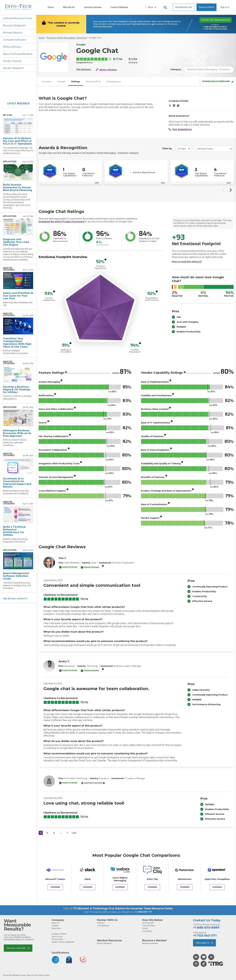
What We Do (69, 7)
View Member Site (183, 7)
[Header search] (166, 7)
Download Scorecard (218, 81)
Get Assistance (180, 129)
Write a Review (12, 47)
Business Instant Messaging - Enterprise (67, 38)
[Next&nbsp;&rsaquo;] (67, 833)
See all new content (15, 599)
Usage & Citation (59, 934)
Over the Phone (148, 926)
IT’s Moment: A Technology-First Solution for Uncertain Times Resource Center (123, 908)
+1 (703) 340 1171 (143, 912)
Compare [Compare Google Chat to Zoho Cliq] (152, 887)
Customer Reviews (93, 7)
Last (74, 833)
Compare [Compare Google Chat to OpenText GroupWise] (217, 887)
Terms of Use (57, 937)
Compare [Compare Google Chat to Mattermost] (185, 887)
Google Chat (95, 38)
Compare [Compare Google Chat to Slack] (88, 887)
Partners (101, 923)
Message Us (204, 943)
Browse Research (104, 943)
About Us (56, 923)
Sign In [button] (225, 7)
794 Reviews (84, 69)
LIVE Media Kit (103, 926)
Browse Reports (13, 33)
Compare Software (14, 40)
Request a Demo (206, 7)
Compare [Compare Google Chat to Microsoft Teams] (55, 887)
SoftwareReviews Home (17, 18)
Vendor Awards (12, 61)
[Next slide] (230, 190)
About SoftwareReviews (18, 54)
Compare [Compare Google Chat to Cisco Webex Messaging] (120, 887)
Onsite (145, 928)
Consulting (147, 931)
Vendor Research (13, 68)
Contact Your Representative (216, 20)
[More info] (105, 260)
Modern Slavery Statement (63, 942)
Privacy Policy (57, 939)
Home (51, 7)
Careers (55, 926)
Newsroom (56, 928)
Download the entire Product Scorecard (61, 222)
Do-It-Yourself (148, 923)
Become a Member (18, 948)
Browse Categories (14, 25)
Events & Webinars (119, 7)
